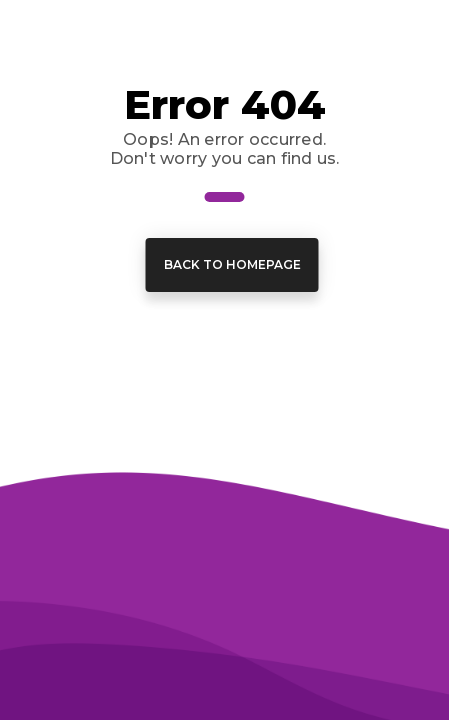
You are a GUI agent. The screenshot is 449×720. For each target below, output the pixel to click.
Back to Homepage (232, 264)
